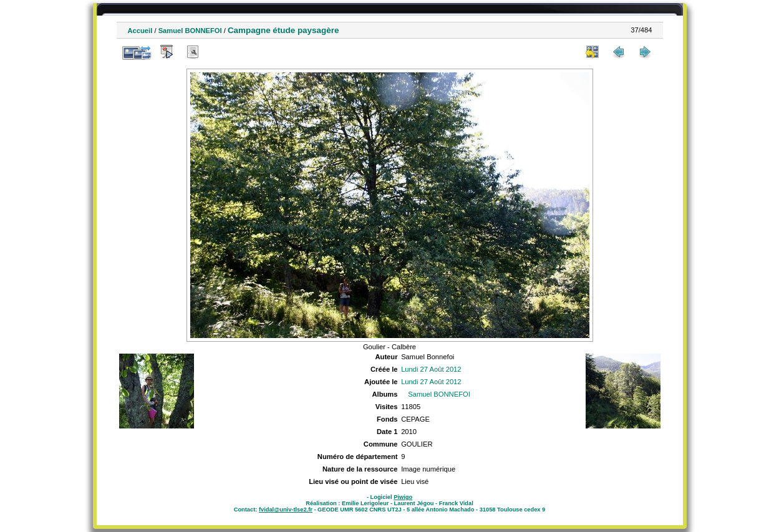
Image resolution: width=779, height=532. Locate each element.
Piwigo (403, 497)
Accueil (140, 31)
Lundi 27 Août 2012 (431, 369)
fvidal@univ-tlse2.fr (286, 510)
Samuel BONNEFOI (190, 31)
